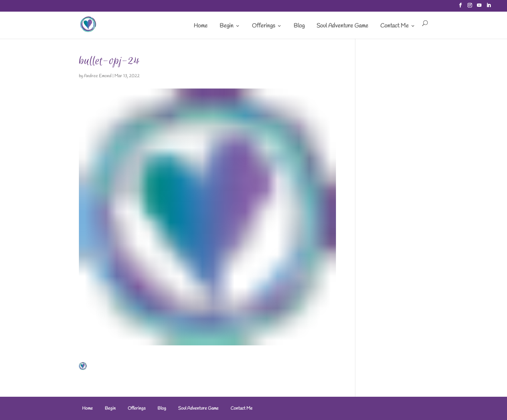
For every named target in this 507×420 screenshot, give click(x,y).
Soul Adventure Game (342, 27)
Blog (299, 27)
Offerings (264, 27)
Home (201, 27)
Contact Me (394, 27)
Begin (227, 27)
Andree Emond (98, 76)
